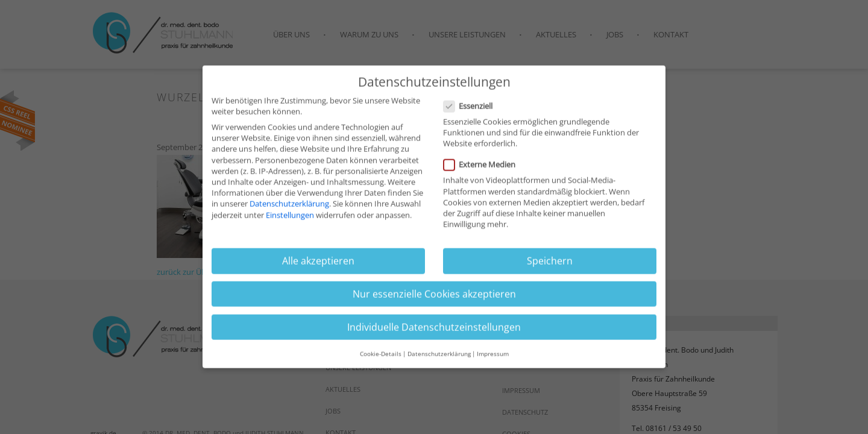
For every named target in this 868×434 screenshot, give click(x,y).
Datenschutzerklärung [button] (439, 355)
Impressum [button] (493, 355)
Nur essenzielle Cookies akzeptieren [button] (434, 295)
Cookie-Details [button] (381, 355)
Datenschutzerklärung (289, 205)
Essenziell (472, 107)
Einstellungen (290, 216)
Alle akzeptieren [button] (318, 262)
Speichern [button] (550, 262)
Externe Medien (483, 166)
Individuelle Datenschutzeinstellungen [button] (434, 328)
